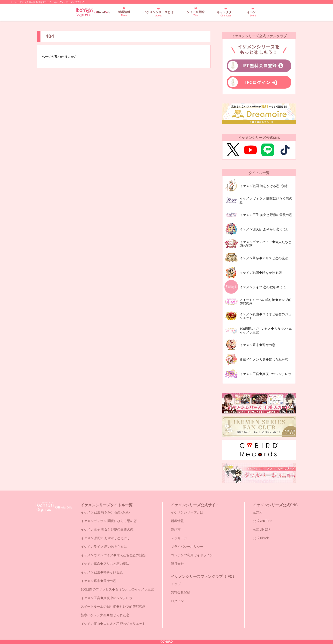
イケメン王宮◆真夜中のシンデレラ (107, 598)
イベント (253, 14)
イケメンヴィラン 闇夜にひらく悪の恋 (109, 521)
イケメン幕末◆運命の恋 (99, 581)
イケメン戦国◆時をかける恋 (102, 572)
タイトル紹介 (196, 14)
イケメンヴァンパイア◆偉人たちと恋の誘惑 (113, 555)
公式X (257, 512)
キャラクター (226, 14)
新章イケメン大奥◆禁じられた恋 (105, 615)
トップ (176, 584)
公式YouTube (263, 521)
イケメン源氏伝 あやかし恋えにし (105, 538)
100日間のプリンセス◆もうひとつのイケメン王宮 (117, 589)
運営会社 (177, 564)
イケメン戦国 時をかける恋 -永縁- (105, 512)
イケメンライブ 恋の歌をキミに (104, 547)
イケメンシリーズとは (158, 14)
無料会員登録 (181, 592)
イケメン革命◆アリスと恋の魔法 (105, 564)
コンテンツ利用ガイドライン (192, 555)
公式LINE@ (261, 529)
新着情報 (124, 14)
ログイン (177, 601)
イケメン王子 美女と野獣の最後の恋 (107, 529)
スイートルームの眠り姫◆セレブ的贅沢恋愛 (113, 606)
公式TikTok (261, 538)
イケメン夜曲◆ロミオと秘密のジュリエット (113, 624)
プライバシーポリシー (187, 547)
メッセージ (179, 538)
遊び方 (176, 529)
